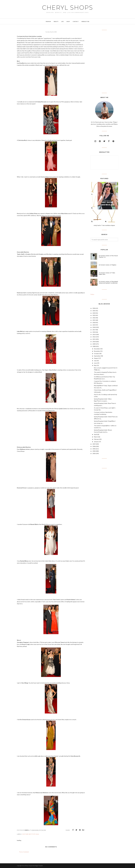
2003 (94, 453)
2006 (94, 446)
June (95, 363)
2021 (94, 320)
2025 (94, 311)
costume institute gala (31, 834)
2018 (94, 327)
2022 (94, 318)
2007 (94, 444)
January (96, 442)
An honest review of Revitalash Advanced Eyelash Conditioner (108, 282)
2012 (94, 337)
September (97, 356)
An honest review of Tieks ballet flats (107, 274)
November (97, 351)
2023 (94, 315)
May (95, 365)
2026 (94, 308)
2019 (94, 325)
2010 (94, 342)
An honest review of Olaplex (108, 265)
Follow (92, 294)
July (95, 361)
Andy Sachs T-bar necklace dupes (104, 225)
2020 (94, 323)
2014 (94, 332)
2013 (94, 334)
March (96, 437)
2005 (94, 449)
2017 (94, 330)
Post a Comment (24, 852)
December (97, 349)
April (95, 434)
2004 (94, 451)
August (96, 358)
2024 (94, 313)
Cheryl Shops (67, 8)
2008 (94, 346)
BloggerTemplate (39, 866)
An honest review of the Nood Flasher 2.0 (108, 256)
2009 (94, 344)
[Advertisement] (104, 61)
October (96, 354)
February (97, 439)
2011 (94, 339)
